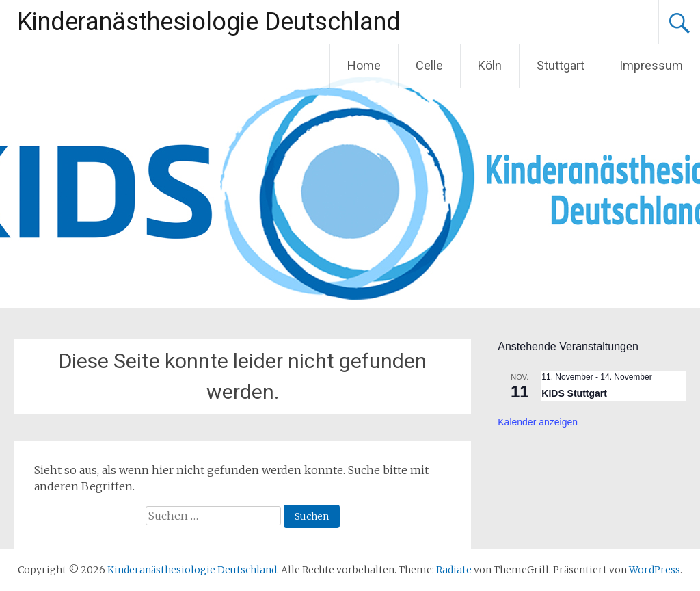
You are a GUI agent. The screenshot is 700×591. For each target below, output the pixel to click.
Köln (490, 65)
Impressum (651, 65)
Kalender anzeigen (538, 422)
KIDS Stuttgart (574, 393)
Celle (429, 65)
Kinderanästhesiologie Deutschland (209, 22)
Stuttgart (561, 65)
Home (364, 65)
